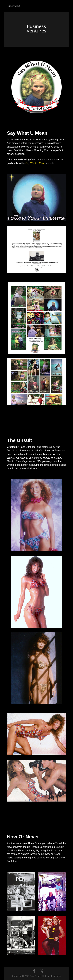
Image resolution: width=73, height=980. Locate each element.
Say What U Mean (35, 163)
